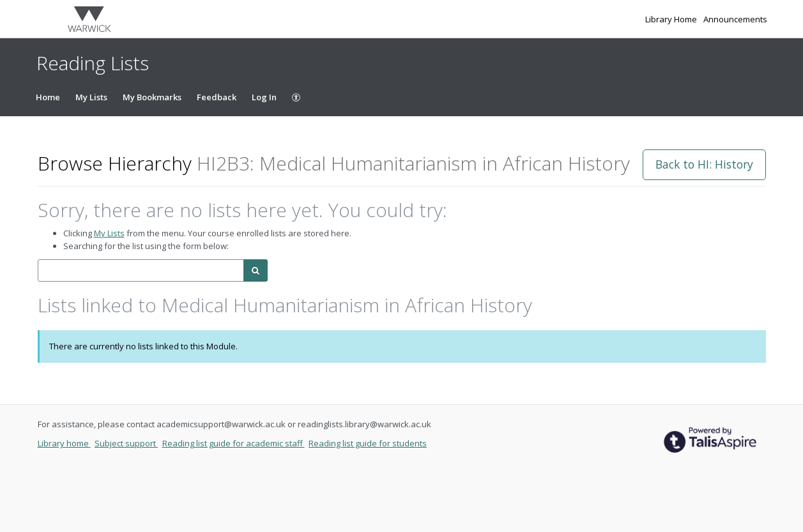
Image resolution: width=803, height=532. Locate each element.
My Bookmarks (152, 97)
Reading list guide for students (368, 443)
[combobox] (141, 270)
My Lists (91, 97)
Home (48, 97)
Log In (264, 97)
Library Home (672, 19)
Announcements (735, 19)
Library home (64, 443)
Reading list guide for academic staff (233, 443)
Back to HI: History (704, 164)
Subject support (126, 443)
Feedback (217, 97)
